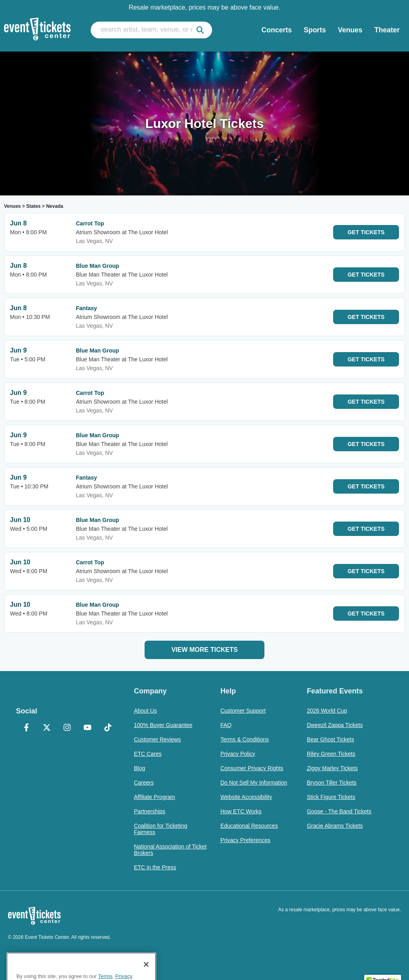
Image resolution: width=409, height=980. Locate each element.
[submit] (200, 30)
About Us (145, 711)
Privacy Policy (238, 754)
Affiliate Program (154, 797)
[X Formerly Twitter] (47, 728)
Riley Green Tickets (331, 754)
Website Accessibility (246, 797)
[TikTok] (108, 728)
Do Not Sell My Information (254, 783)
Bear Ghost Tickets (330, 739)
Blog (139, 768)
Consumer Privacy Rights (252, 768)
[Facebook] (26, 728)
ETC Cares (148, 754)
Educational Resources (249, 826)
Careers (144, 783)
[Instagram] (67, 728)
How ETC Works (241, 811)
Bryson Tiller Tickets (332, 783)
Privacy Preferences (245, 840)
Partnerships (150, 811)
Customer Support (243, 711)
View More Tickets (204, 650)
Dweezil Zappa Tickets (335, 725)
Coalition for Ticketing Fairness (161, 829)
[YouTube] (87, 728)
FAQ (226, 725)
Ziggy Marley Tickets (332, 768)
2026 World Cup (327, 711)
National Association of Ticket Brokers (170, 850)
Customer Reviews (157, 739)
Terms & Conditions (245, 739)
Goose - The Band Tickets (339, 811)
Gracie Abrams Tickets (335, 826)
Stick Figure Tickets (331, 797)
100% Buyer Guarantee (163, 725)
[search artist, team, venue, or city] (151, 30)
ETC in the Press (155, 867)
